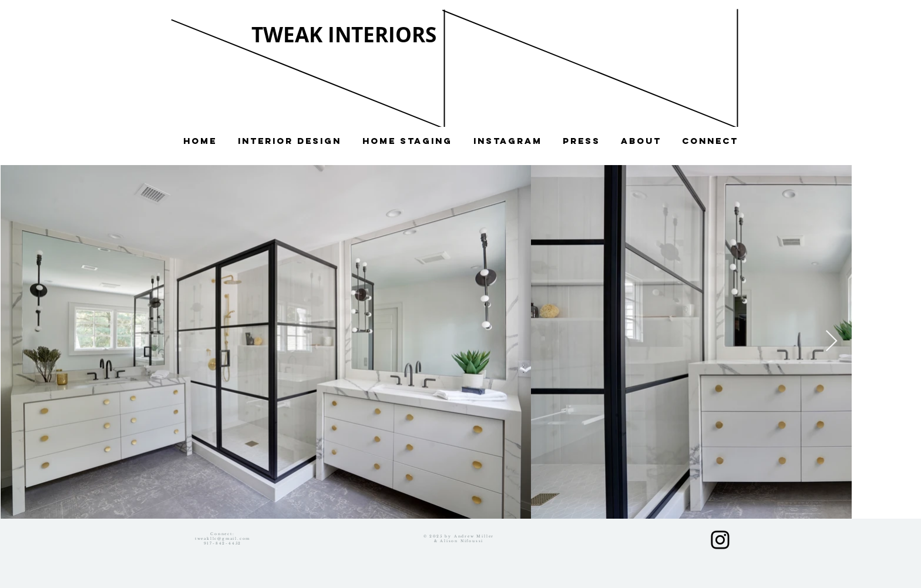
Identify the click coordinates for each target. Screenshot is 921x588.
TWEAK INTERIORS (344, 35)
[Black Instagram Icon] (720, 540)
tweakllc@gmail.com (223, 539)
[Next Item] (831, 342)
